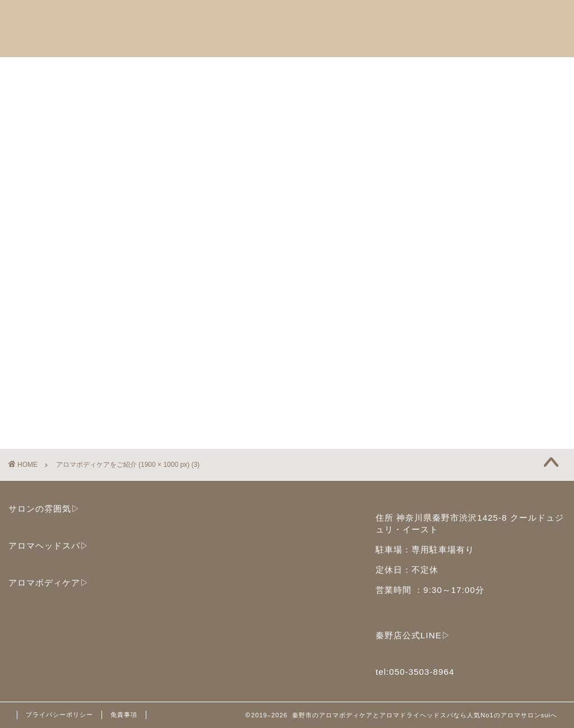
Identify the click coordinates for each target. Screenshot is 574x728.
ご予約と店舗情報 (369, 71)
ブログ (39, 96)
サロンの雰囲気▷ (44, 509)
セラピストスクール (265, 71)
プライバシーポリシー (59, 715)
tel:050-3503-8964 (415, 672)
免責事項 (124, 715)
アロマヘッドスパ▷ (49, 546)
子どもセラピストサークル (487, 71)
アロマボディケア (161, 71)
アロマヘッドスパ (61, 71)
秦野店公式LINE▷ (413, 635)
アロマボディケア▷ (49, 583)
